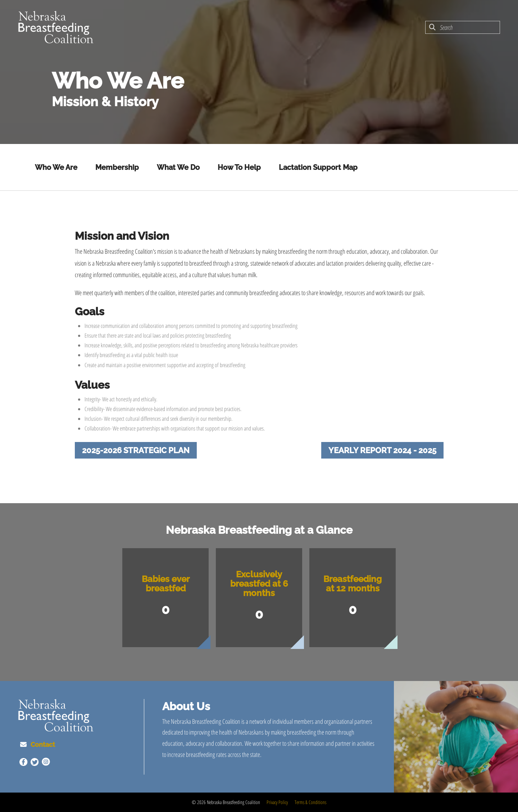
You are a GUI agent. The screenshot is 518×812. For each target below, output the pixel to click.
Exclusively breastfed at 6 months (259, 584)
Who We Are (56, 167)
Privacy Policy (277, 802)
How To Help (239, 167)
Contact (43, 745)
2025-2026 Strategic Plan (136, 450)
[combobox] (463, 27)
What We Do (178, 167)
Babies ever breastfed (166, 584)
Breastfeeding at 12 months (353, 584)
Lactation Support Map (318, 167)
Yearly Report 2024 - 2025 (382, 450)
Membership (117, 167)
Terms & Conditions (310, 802)
